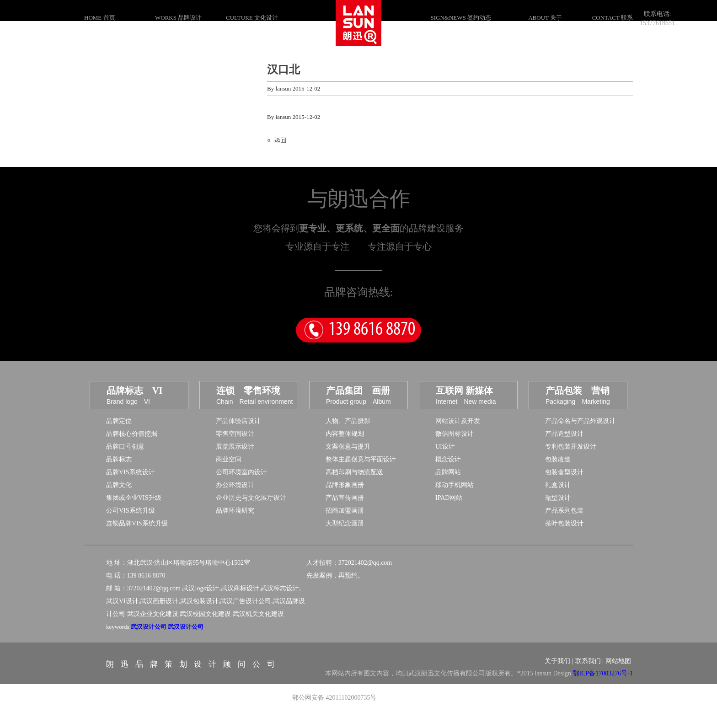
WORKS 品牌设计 (178, 18)
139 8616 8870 (372, 346)
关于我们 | (559, 677)
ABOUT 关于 (545, 18)
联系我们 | (589, 677)
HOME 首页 (100, 18)
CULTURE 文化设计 (252, 18)
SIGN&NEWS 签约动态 (461, 18)
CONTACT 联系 (613, 18)
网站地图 (618, 677)
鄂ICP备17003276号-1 (603, 690)
